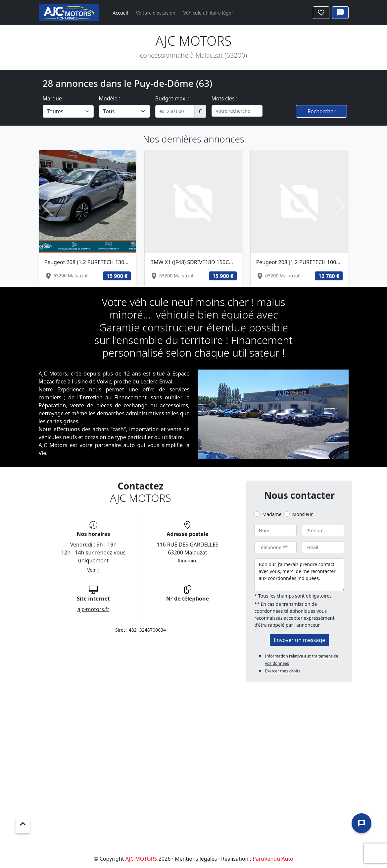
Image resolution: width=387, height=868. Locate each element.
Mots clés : (225, 98)
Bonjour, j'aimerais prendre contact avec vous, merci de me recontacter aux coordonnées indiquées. (299, 575)
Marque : (54, 98)
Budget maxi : (172, 98)
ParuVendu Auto (273, 859)
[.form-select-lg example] (68, 111)
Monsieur (303, 514)
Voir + (93, 570)
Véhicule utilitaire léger (208, 13)
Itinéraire (187, 561)
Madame (272, 514)
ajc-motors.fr (94, 609)
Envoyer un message (299, 640)
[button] (48, 206)
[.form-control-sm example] (175, 111)
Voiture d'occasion (156, 13)
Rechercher (322, 111)
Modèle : (110, 98)
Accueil (121, 13)
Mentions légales (196, 859)
